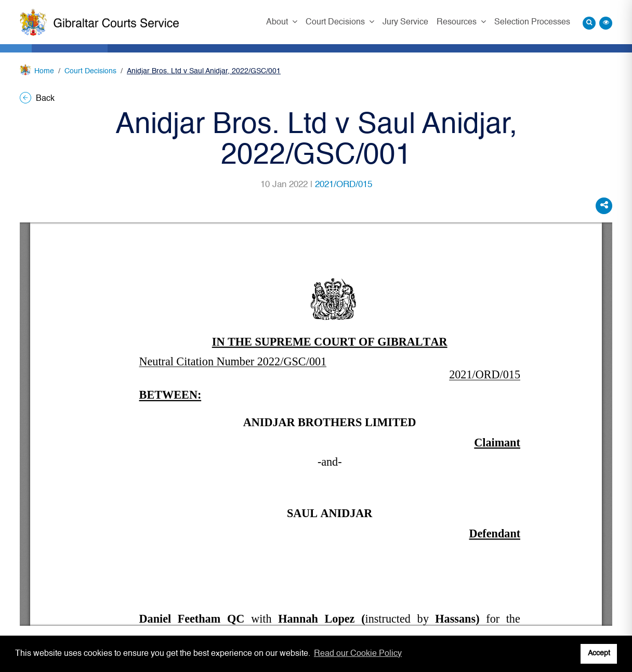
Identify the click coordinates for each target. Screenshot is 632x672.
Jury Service (405, 22)
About (278, 22)
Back (37, 99)
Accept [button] (599, 653)
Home (44, 71)
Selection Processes (532, 22)
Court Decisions (336, 22)
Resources (458, 22)
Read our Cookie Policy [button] (358, 654)
